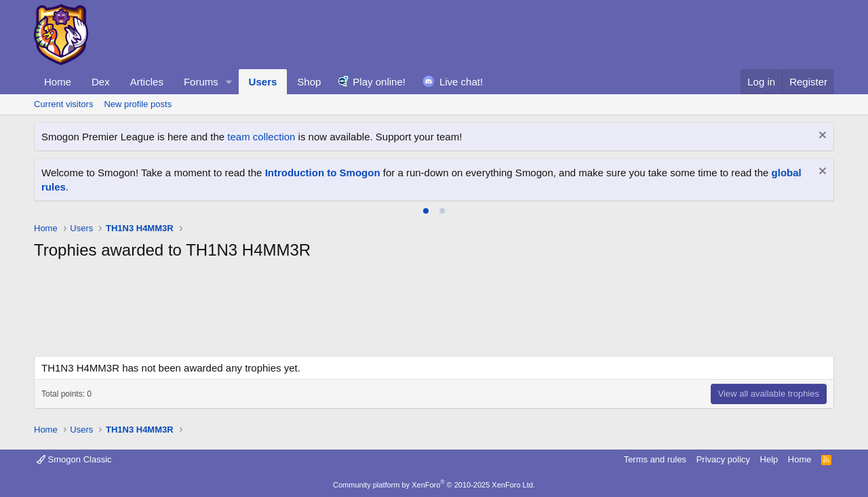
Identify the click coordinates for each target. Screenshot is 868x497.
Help (769, 459)
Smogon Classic (74, 459)
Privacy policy (723, 459)
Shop (309, 82)
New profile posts (138, 104)
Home (58, 82)
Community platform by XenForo (434, 485)
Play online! (379, 82)
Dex (101, 82)
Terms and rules (655, 459)
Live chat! (461, 82)
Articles (147, 82)
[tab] (426, 211)
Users (263, 82)
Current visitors (63, 104)
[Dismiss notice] (821, 137)
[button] (229, 82)
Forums (201, 82)
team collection (261, 137)
